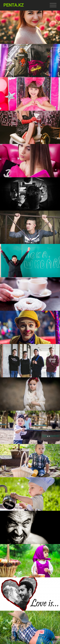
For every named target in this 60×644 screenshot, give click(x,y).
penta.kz (14, 5)
